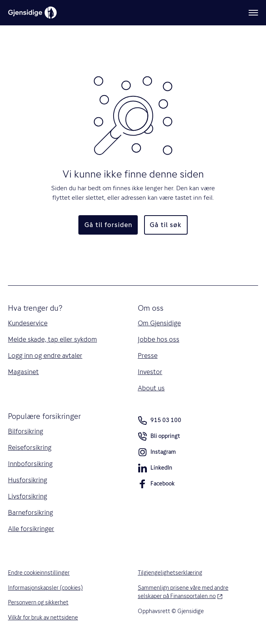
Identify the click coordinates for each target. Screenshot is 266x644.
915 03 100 (160, 420)
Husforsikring (28, 480)
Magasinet (23, 372)
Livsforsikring (28, 496)
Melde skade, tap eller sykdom (52, 339)
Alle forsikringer (31, 529)
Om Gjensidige (159, 323)
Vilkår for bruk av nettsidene (43, 617)
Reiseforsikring (30, 447)
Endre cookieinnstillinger (39, 573)
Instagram (157, 453)
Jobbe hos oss (159, 339)
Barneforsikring (30, 512)
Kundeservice (28, 323)
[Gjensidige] (32, 13)
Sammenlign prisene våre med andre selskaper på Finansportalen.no (193, 592)
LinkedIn (155, 469)
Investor (150, 372)
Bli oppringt (159, 438)
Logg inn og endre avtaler (45, 355)
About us (151, 388)
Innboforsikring (30, 464)
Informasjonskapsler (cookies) (45, 588)
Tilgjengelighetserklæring (170, 573)
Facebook (156, 485)
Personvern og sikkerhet (38, 602)
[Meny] (253, 13)
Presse (148, 355)
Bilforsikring (26, 431)
